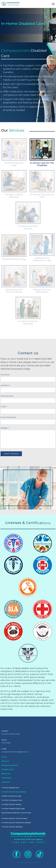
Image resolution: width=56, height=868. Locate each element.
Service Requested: (8, 417)
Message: (5, 428)
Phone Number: (7, 396)
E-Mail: (4, 407)
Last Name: (5, 385)
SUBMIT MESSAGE (11, 454)
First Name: (6, 375)
